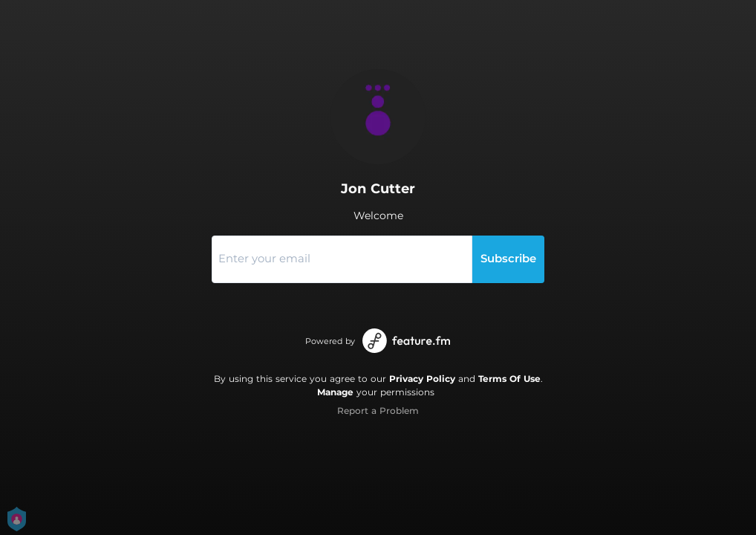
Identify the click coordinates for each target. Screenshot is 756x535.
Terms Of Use (509, 379)
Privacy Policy (422, 379)
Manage (335, 392)
